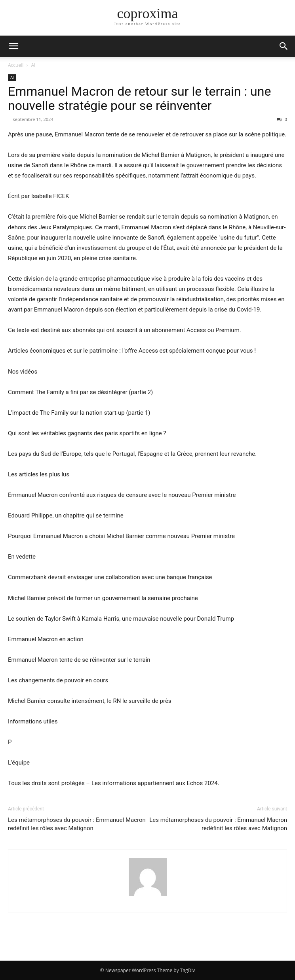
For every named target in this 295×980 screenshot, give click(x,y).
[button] (13, 46)
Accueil (16, 65)
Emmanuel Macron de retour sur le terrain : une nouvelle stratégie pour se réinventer (139, 98)
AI (33, 65)
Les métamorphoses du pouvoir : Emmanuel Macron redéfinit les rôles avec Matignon (77, 824)
